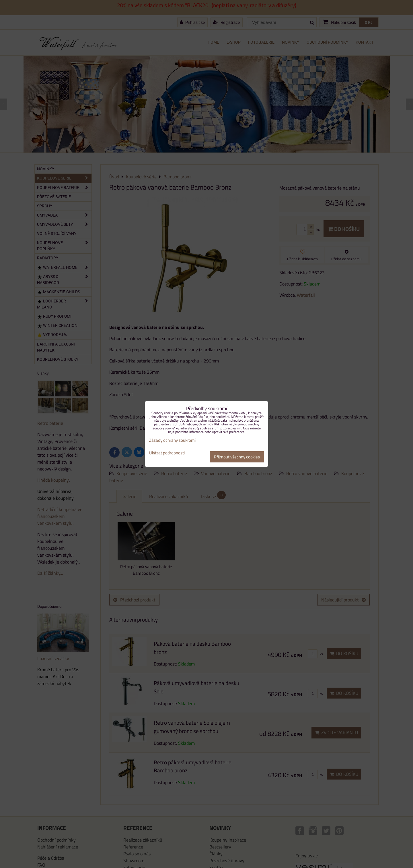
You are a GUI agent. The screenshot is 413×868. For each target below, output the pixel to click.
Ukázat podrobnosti (167, 453)
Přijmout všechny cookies (237, 457)
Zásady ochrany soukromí (172, 440)
